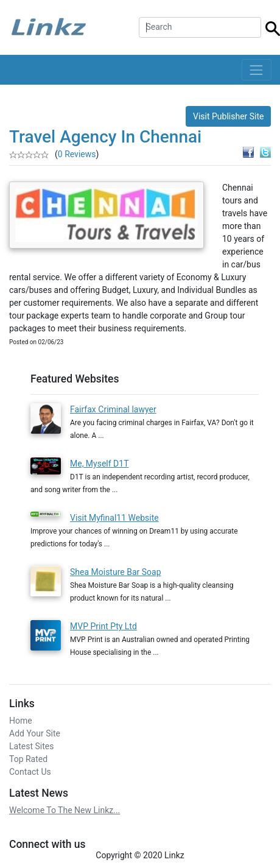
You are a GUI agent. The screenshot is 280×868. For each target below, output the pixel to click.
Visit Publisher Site (229, 116)
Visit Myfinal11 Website (114, 518)
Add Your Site (35, 733)
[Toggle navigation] (257, 70)
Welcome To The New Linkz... (65, 810)
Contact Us (30, 772)
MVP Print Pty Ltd (103, 626)
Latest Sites (31, 746)
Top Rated (28, 759)
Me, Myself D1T (100, 464)
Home (21, 721)
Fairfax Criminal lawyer (113, 409)
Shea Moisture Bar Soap (116, 572)
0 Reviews (77, 154)
